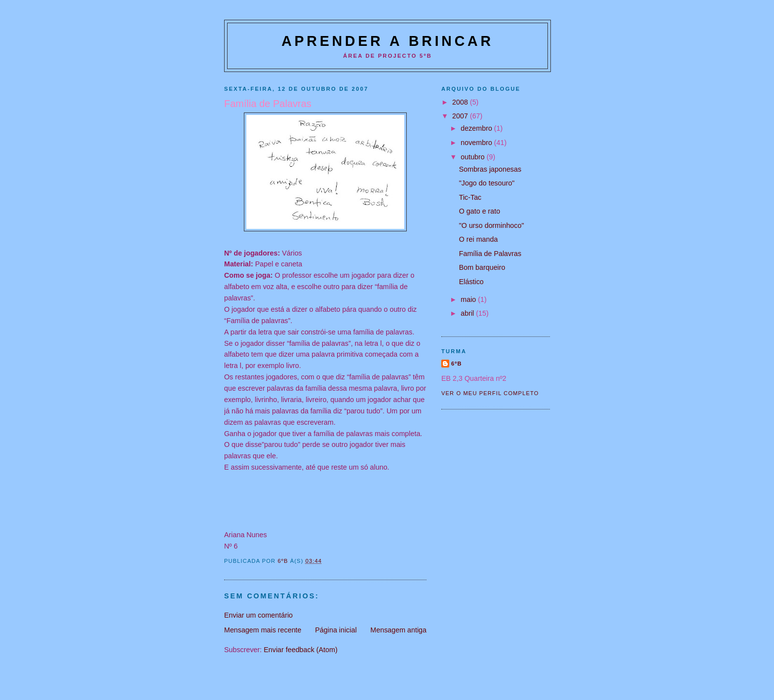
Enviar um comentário (258, 615)
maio (469, 299)
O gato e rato (480, 211)
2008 (461, 102)
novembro (477, 143)
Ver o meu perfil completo (490, 393)
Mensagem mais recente (263, 630)
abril (468, 313)
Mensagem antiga (398, 630)
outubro (473, 157)
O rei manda (479, 239)
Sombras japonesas (490, 169)
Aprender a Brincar (387, 41)
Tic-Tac (470, 197)
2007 (461, 116)
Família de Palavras (490, 254)
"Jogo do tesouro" (487, 183)
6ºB (457, 364)
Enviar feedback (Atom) (300, 650)
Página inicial (336, 630)
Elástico (471, 282)
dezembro (477, 128)
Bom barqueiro (482, 267)
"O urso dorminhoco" (492, 225)
